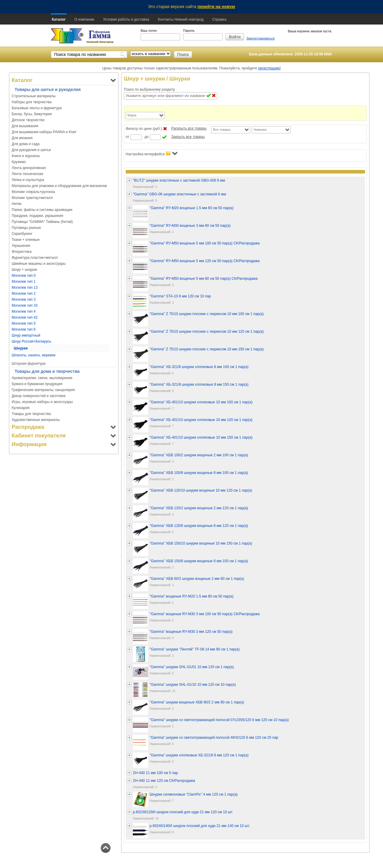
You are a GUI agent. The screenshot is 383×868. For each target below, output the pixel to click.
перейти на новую (216, 7)
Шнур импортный (26, 335)
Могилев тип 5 (24, 323)
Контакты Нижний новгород (181, 19)
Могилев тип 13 (25, 288)
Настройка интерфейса (152, 154)
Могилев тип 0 (24, 276)
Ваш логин (149, 31)
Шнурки (21, 348)
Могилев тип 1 (24, 282)
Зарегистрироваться (260, 38)
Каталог (59, 19)
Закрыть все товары (188, 137)
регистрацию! (269, 68)
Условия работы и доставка (126, 19)
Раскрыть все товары (189, 128)
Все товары (222, 130)
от (127, 137)
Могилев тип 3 (24, 300)
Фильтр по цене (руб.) (144, 129)
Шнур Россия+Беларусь (31, 341)
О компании (84, 19)
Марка (132, 115)
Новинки (260, 130)
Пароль (189, 31)
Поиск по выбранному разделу (149, 89)
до (147, 137)
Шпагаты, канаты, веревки (34, 355)
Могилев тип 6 (24, 329)
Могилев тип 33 (25, 305)
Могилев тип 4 (24, 311)
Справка (219, 19)
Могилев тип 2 (24, 294)
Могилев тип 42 (25, 317)
